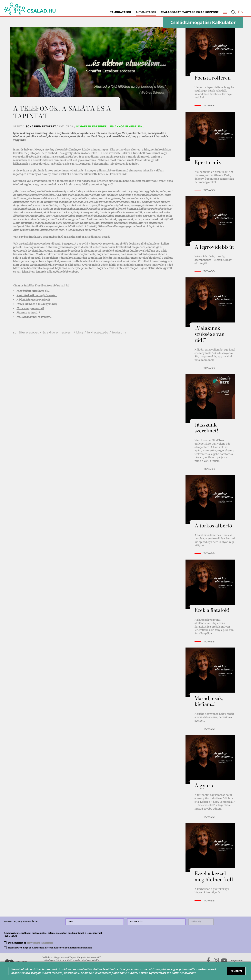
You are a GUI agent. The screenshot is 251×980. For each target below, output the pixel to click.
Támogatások (120, 12)
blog (80, 332)
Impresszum (237, 960)
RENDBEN (236, 971)
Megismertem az (30, 943)
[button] (225, 12)
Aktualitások (146, 12)
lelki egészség (98, 332)
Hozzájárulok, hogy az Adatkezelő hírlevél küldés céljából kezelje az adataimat (50, 948)
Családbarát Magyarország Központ (190, 12)
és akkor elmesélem (57, 332)
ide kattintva (175, 973)
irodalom (119, 332)
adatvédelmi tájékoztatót (40, 943)
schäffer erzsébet (26, 332)
